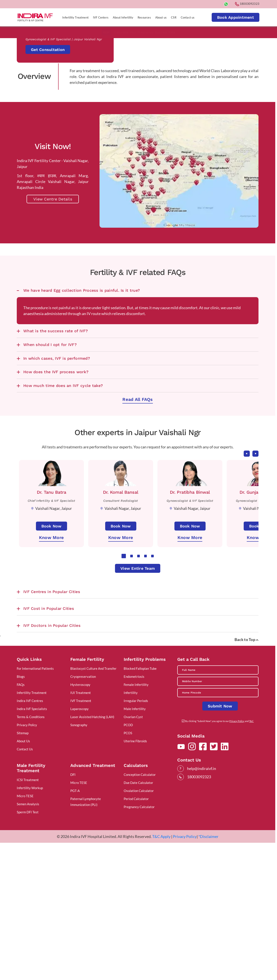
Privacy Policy (27, 861)
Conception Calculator (140, 911)
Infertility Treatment (75, 17)
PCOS (128, 869)
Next (255, 590)
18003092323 (247, 4)
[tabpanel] (51, 640)
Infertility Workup (30, 924)
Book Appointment (236, 17)
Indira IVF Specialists (32, 845)
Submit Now (220, 842)
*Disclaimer (208, 973)
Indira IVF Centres (30, 837)
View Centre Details (53, 335)
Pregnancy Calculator (139, 943)
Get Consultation (48, 118)
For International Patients (35, 805)
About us (161, 17)
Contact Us (25, 885)
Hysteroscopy (80, 821)
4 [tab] (145, 692)
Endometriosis (134, 813)
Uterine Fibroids (135, 877)
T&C (251, 857)
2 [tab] (132, 692)
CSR (174, 17)
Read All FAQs (138, 536)
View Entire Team (138, 704)
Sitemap (23, 869)
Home (21, 185)
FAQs (21, 821)
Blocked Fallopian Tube (140, 805)
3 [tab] (138, 692)
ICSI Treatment (28, 916)
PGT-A (75, 927)
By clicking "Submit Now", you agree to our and (219, 857)
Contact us (188, 17)
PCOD (128, 861)
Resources (144, 17)
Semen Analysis (28, 940)
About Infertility (123, 17)
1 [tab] (124, 692)
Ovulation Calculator (139, 927)
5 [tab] (152, 692)
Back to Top (247, 776)
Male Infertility (135, 845)
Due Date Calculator (138, 919)
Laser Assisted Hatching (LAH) (92, 853)
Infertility (131, 829)
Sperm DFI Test (28, 948)
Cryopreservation (83, 813)
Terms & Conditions (31, 853)
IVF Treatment (81, 837)
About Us (23, 877)
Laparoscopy (79, 845)
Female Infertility (136, 821)
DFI (73, 911)
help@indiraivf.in (202, 905)
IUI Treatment (81, 829)
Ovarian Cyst (133, 853)
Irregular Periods (136, 837)
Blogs (21, 813)
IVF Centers (101, 17)
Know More (51, 674)
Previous (247, 590)
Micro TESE (25, 932)
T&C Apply (161, 973)
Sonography (79, 861)
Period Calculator (136, 935)
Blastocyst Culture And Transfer (93, 805)
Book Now (52, 662)
